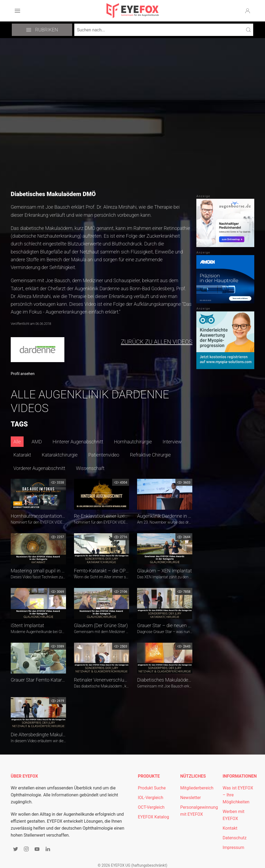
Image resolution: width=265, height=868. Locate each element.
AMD (37, 442)
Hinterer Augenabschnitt (78, 442)
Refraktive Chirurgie (150, 455)
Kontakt (230, 828)
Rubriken (42, 30)
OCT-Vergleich (151, 807)
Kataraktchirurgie (60, 455)
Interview (172, 442)
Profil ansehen (23, 374)
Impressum (233, 847)
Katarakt (22, 455)
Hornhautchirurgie (133, 442)
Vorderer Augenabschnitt (39, 468)
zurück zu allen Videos (157, 342)
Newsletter (191, 798)
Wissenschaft (90, 468)
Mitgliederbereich (197, 788)
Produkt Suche (152, 788)
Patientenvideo (104, 455)
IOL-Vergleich (150, 798)
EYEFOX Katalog (153, 817)
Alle (17, 442)
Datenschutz (235, 838)
